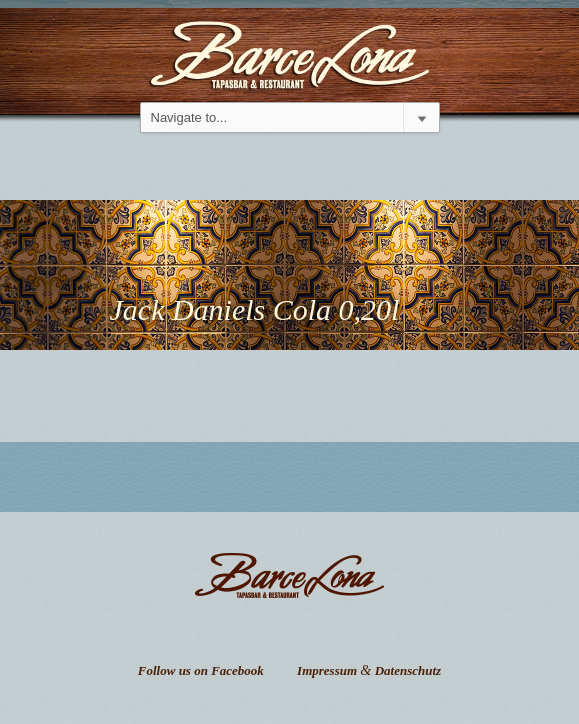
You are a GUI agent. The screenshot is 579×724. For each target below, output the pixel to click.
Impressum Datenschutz (369, 670)
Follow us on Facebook (201, 670)
